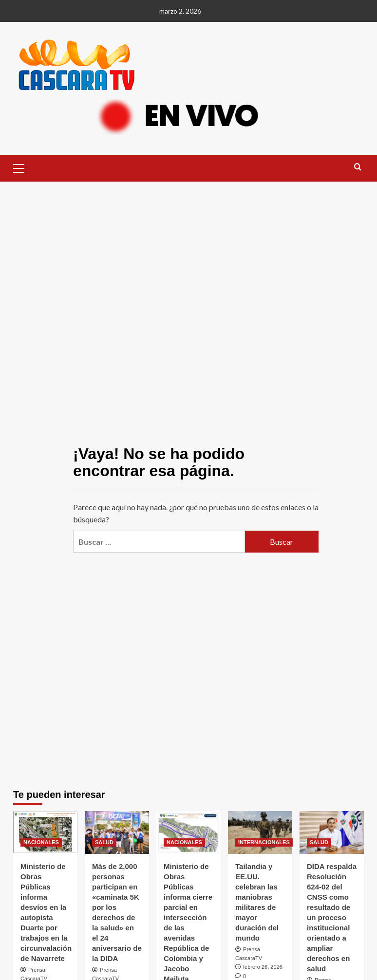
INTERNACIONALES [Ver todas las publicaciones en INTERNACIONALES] (264, 842)
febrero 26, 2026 (263, 967)
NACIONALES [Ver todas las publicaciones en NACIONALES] (41, 842)
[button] (23, 167)
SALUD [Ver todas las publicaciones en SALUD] (104, 842)
